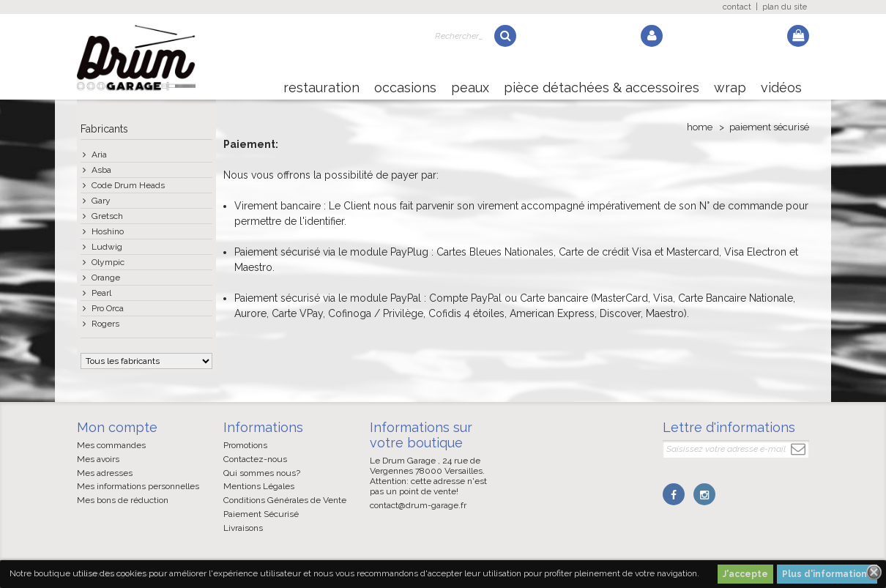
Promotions (245, 445)
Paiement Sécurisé (261, 514)
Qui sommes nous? (262, 473)
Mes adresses (105, 473)
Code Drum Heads (128, 185)
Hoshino (108, 231)
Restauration (321, 88)
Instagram (704, 494)
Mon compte (117, 427)
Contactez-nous (255, 459)
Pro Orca (108, 308)
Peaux (470, 88)
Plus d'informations (827, 574)
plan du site (785, 7)
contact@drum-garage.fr (418, 505)
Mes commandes (111, 445)
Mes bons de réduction (123, 500)
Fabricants (104, 129)
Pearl (101, 293)
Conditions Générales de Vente (285, 500)
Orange (106, 278)
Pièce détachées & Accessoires (602, 88)
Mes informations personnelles (138, 486)
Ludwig (107, 247)
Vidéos (781, 88)
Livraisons (243, 528)
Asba (101, 170)
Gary (101, 201)
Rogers (105, 324)
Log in (652, 36)
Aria (99, 155)
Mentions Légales (259, 486)
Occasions (405, 88)
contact (737, 7)
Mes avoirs (98, 459)
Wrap (730, 88)
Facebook (674, 494)
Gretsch (107, 216)
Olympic (108, 262)
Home (700, 127)
